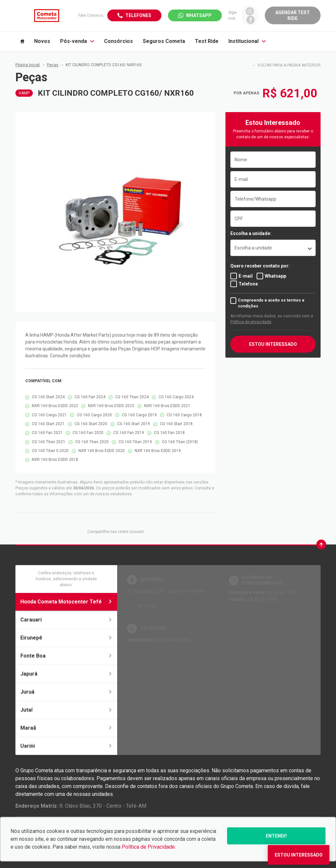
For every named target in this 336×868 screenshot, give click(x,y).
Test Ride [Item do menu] (207, 41)
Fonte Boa (66, 656)
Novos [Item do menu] (42, 41)
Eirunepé (66, 638)
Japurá (66, 674)
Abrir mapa (147, 606)
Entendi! (276, 836)
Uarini (66, 746)
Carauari (66, 620)
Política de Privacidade (148, 847)
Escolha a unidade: (251, 233)
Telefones (138, 15)
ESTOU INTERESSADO (273, 344)
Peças (53, 65)
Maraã (66, 728)
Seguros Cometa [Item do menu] (164, 41)
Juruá (66, 692)
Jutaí (66, 710)
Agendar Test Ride (293, 15)
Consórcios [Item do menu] (118, 41)
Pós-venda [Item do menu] (77, 41)
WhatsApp (199, 15)
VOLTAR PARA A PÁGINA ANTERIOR (289, 65)
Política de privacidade (251, 322)
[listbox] (273, 248)
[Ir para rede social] (250, 11)
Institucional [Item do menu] (247, 41)
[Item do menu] (22, 41)
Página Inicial (28, 65)
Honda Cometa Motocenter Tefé (66, 602)
